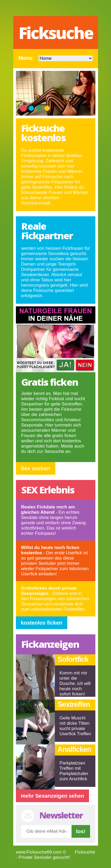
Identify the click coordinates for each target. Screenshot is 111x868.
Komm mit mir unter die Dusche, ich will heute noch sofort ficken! (75, 683)
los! (81, 831)
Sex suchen (36, 468)
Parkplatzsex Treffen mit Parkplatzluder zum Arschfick (74, 771)
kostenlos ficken (42, 623)
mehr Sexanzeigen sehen (53, 796)
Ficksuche (56, 33)
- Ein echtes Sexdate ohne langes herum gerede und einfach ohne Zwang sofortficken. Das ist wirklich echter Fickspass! (54, 520)
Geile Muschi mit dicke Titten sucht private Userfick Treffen (75, 726)
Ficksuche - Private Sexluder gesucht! (56, 855)
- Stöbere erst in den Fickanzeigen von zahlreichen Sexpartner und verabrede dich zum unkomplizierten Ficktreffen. (55, 599)
